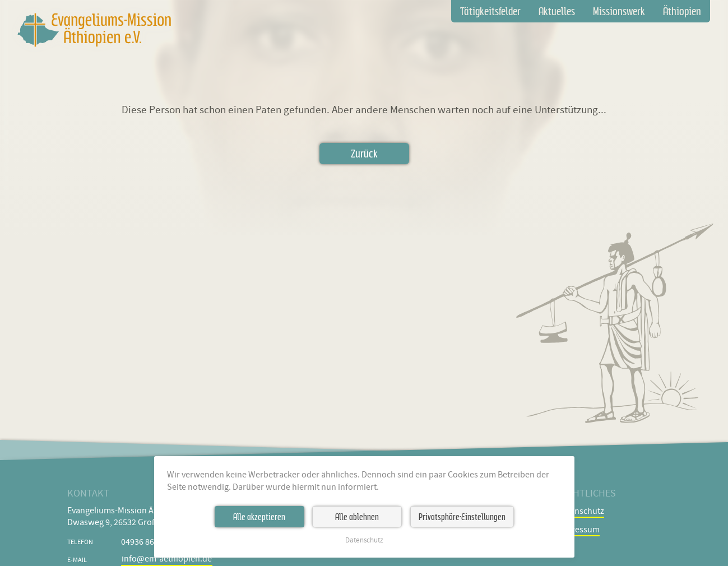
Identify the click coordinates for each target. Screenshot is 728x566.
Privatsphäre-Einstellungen (462, 517)
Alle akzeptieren (259, 517)
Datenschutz (364, 541)
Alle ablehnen (357, 517)
